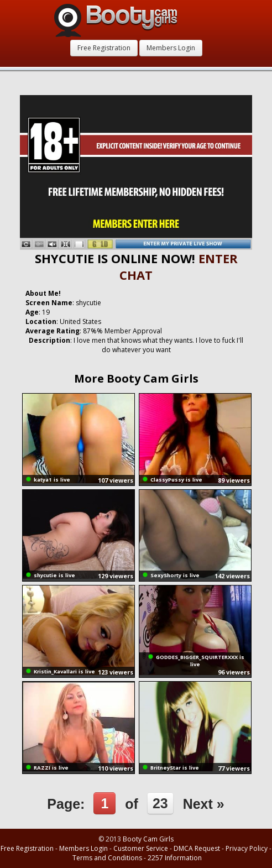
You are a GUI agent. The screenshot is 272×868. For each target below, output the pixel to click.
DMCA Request (197, 848)
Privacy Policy (247, 848)
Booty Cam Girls (148, 839)
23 (160, 803)
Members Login (171, 48)
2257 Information (175, 858)
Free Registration (104, 48)
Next (204, 804)
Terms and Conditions (107, 858)
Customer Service (141, 848)
